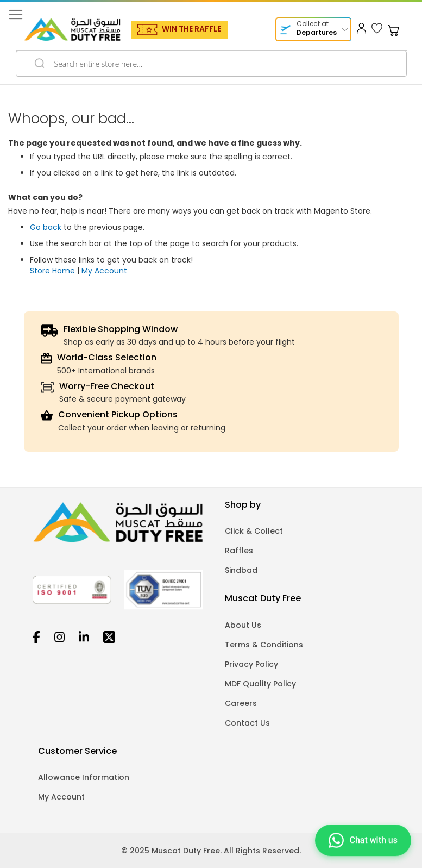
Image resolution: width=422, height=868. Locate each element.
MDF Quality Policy (260, 684)
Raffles (239, 551)
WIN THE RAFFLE (191, 29)
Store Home (52, 271)
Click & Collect (254, 531)
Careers (241, 703)
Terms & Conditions (264, 645)
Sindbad (241, 570)
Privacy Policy (251, 664)
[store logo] (72, 29)
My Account (104, 271)
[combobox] (211, 64)
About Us (243, 625)
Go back (46, 227)
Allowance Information (84, 777)
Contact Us (247, 723)
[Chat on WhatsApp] (363, 841)
